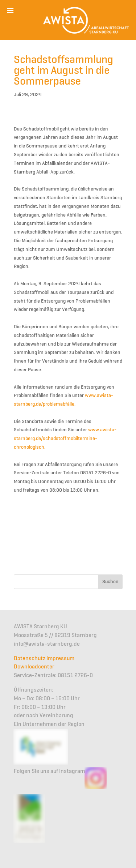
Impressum (60, 659)
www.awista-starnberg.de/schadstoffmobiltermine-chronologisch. (65, 439)
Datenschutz (30, 659)
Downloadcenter (34, 667)
